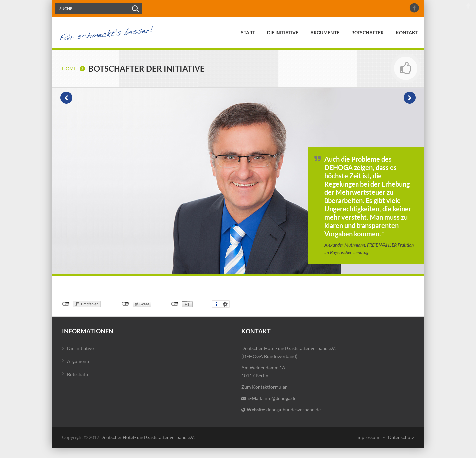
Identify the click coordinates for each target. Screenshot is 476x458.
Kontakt (407, 33)
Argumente (325, 33)
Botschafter (367, 33)
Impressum (368, 437)
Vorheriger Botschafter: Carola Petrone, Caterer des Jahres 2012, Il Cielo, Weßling (66, 98)
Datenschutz (401, 437)
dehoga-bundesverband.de (293, 409)
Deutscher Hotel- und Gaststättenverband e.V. (147, 437)
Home (69, 69)
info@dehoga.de (280, 398)
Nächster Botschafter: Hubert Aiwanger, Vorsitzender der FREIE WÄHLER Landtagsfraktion (410, 98)
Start (248, 33)
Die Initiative (283, 33)
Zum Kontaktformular (264, 387)
